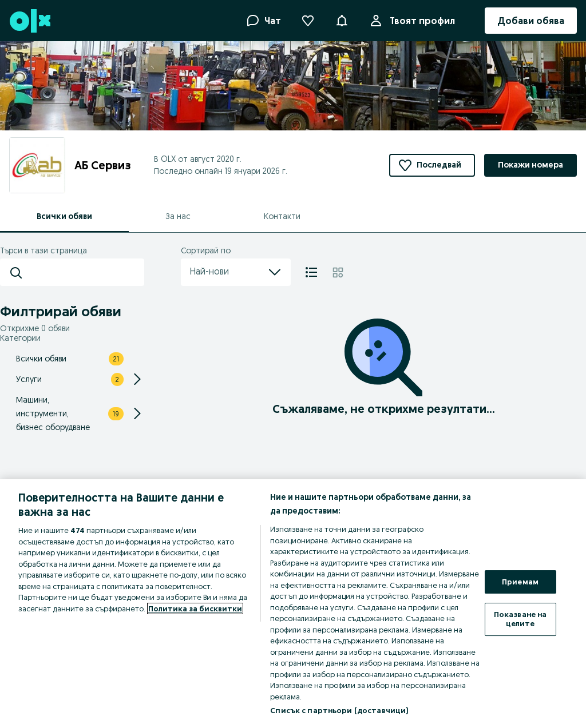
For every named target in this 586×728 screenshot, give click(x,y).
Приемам (520, 582)
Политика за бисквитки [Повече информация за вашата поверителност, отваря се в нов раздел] (195, 608)
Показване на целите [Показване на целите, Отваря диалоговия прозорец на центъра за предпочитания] (520, 619)
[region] (293, 604)
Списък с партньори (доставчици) (339, 710)
